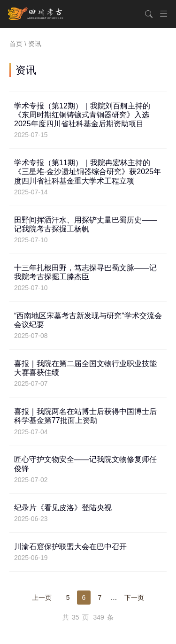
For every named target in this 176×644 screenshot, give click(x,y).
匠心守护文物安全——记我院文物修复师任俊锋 (88, 469)
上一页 (42, 598)
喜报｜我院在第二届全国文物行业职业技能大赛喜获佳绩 (88, 374)
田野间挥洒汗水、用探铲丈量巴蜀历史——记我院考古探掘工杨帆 (88, 230)
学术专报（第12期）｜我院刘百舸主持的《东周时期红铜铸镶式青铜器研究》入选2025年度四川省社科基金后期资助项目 (88, 120)
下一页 (134, 598)
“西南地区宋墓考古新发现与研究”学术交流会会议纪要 (88, 326)
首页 (16, 44)
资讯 (35, 44)
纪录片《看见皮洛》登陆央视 (88, 513)
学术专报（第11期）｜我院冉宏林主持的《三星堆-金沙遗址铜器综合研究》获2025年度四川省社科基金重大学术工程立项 (88, 177)
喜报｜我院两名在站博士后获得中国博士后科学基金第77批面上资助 (88, 422)
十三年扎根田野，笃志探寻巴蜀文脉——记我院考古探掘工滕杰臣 (88, 278)
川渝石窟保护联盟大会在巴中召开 (88, 552)
